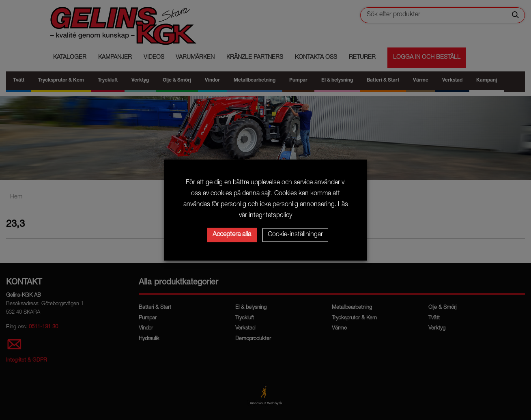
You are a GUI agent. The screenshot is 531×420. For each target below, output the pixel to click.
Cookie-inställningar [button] (295, 235)
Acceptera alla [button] (232, 235)
